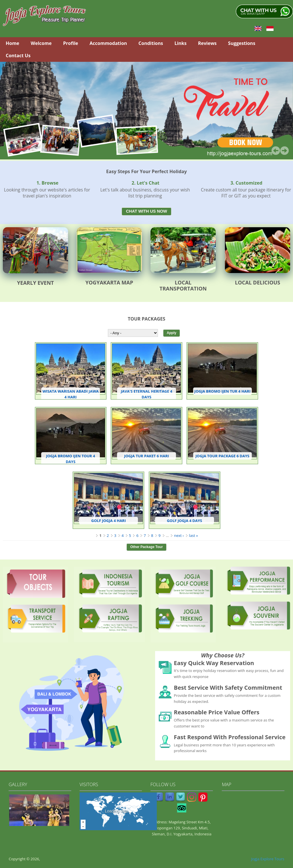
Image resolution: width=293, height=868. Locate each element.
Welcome (41, 43)
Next (284, 151)
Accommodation (108, 43)
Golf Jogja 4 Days (184, 521)
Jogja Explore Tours (268, 859)
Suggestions (242, 43)
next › (179, 535)
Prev (276, 151)
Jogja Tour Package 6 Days (222, 456)
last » (194, 535)
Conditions (151, 43)
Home (12, 43)
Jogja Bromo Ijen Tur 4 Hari (222, 391)
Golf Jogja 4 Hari (109, 521)
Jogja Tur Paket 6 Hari (147, 456)
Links (181, 43)
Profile (71, 43)
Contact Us (18, 56)
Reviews (207, 43)
